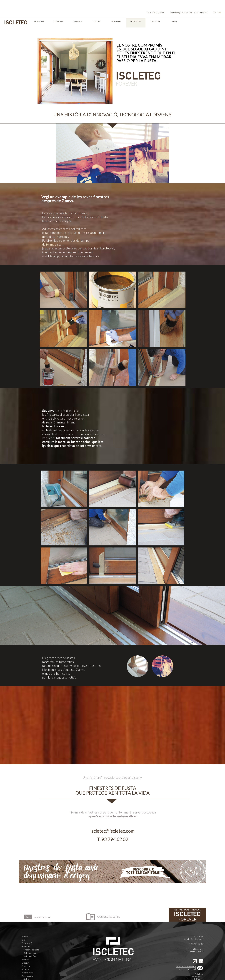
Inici (24, 940)
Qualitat (25, 963)
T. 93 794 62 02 (201, 13)
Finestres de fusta (31, 950)
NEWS (174, 21)
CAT (219, 13)
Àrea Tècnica (27, 976)
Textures (26, 960)
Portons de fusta (30, 956)
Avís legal (199, 974)
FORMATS (78, 21)
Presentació (27, 943)
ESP (214, 13)
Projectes (26, 966)
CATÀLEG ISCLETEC (102, 917)
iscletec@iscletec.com (182, 13)
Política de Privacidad (194, 977)
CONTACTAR (155, 21)
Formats (26, 969)
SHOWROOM (136, 21)
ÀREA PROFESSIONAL (156, 13)
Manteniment (28, 973)
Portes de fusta (30, 953)
